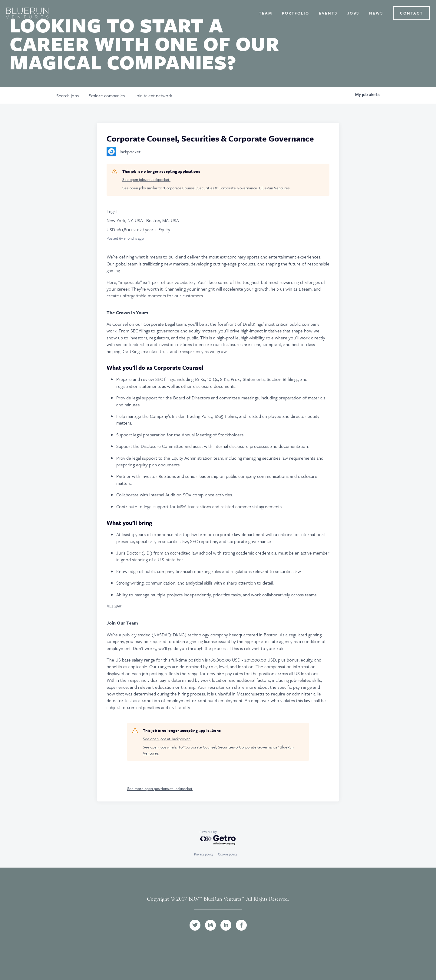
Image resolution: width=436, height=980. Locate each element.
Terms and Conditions (218, 906)
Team (266, 13)
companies (107, 95)
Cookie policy (228, 854)
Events (328, 13)
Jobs (353, 13)
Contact (411, 13)
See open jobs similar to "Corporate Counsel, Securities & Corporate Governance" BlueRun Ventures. (206, 188)
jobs (68, 95)
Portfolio (296, 13)
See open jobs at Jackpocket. (146, 180)
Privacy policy (204, 854)
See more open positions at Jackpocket (160, 788)
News (376, 13)
